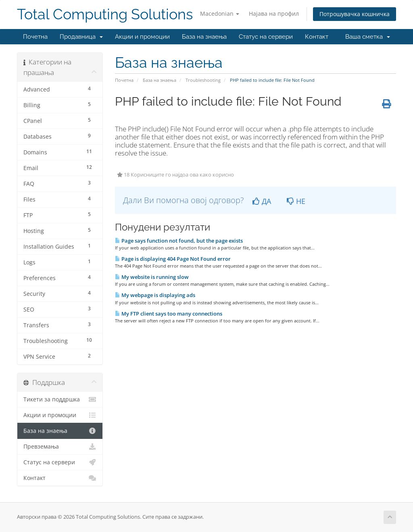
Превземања (60, 447)
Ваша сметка (368, 37)
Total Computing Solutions (105, 14)
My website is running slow (152, 277)
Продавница (81, 37)
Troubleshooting (203, 80)
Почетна (35, 37)
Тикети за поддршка (60, 399)
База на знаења (204, 37)
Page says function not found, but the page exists (179, 241)
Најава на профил (274, 14)
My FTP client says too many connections (169, 314)
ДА (262, 201)
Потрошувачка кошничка (355, 14)
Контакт (317, 37)
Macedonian (220, 14)
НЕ (296, 201)
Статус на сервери (266, 37)
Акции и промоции (142, 37)
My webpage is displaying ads (155, 295)
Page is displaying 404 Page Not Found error (173, 259)
